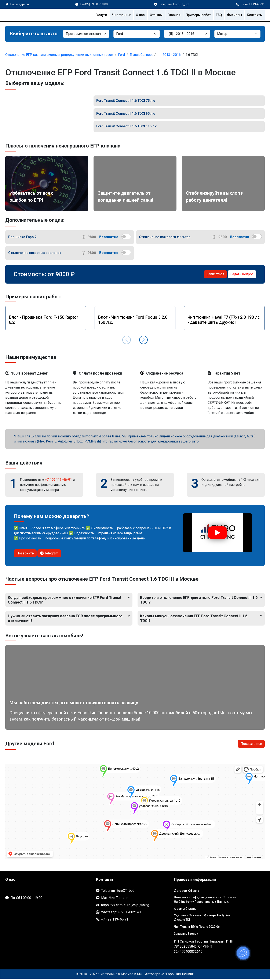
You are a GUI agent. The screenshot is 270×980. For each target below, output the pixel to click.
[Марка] (136, 34)
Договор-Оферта (187, 892)
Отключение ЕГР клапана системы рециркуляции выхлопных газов (59, 55)
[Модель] (187, 34)
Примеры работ (197, 15)
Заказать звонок (186, 935)
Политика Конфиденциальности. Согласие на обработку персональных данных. (205, 901)
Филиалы (234, 15)
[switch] (126, 237)
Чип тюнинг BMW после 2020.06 (197, 928)
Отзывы (155, 15)
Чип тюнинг (120, 15)
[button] (143, 341)
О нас (139, 15)
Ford (121, 55)
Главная (173, 15)
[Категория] (86, 34)
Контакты (255, 15)
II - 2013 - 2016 (169, 55)
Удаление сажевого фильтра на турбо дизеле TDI (202, 919)
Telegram (49, 554)
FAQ (218, 15)
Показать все (251, 745)
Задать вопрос (242, 275)
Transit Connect (141, 55)
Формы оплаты (185, 910)
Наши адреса (20, 4)
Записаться (215, 275)
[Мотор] (237, 34)
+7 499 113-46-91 (58, 480)
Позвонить (25, 554)
